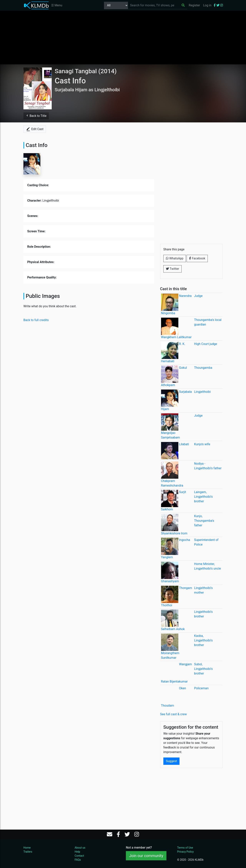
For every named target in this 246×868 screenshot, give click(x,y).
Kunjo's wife (202, 444)
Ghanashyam (170, 581)
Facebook (197, 258)
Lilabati (184, 444)
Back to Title (36, 116)
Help (77, 852)
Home (27, 848)
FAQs (78, 860)
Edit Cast (35, 129)
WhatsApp (175, 258)
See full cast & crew (173, 714)
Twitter (172, 269)
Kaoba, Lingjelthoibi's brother (203, 640)
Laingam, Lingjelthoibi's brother (203, 497)
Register (194, 5)
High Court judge (206, 344)
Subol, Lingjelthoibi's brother (203, 669)
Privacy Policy (185, 852)
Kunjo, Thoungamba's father (204, 521)
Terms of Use (185, 848)
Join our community (146, 856)
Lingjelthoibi (202, 392)
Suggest (171, 761)
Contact (79, 856)
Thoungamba (203, 368)
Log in (207, 5)
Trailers (28, 852)
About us (80, 848)
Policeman (201, 688)
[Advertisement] (123, 37)
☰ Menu (57, 5)
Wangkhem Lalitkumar (176, 337)
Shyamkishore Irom (174, 533)
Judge (198, 296)
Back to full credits (36, 320)
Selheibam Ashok (173, 629)
